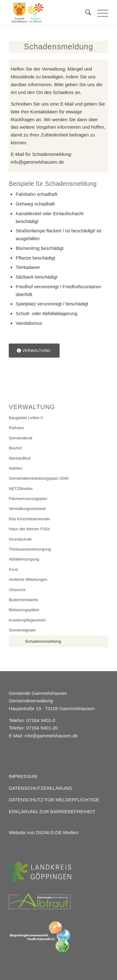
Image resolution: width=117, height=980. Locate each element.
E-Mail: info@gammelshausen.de (43, 736)
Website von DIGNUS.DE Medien (44, 832)
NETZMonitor (21, 489)
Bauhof (15, 448)
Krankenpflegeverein (27, 620)
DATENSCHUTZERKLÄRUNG (41, 788)
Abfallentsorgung (24, 559)
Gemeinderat (20, 438)
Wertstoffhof (20, 458)
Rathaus (16, 428)
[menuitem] (85, 12)
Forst (13, 569)
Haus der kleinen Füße (29, 529)
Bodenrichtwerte (23, 600)
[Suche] (85, 12)
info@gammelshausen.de (37, 162)
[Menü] (100, 12)
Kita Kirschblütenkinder (29, 519)
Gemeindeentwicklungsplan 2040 (39, 478)
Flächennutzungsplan (28, 499)
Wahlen (16, 468)
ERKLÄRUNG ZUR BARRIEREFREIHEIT (52, 812)
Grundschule (20, 539)
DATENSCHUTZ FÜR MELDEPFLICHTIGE (54, 800)
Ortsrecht (17, 590)
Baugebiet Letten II (26, 418)
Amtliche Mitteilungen (28, 579)
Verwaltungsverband (27, 509)
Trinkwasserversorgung (30, 549)
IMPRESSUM (23, 776)
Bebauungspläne (24, 610)
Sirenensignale (22, 630)
